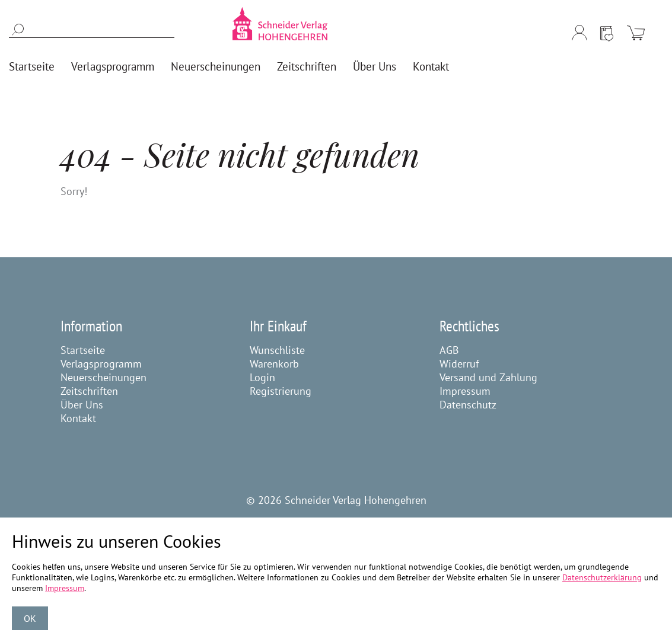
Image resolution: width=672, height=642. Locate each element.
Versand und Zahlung (488, 377)
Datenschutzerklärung (602, 577)
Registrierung (281, 391)
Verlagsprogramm (101, 364)
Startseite (83, 350)
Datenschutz (468, 405)
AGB (449, 350)
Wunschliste (277, 350)
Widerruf (459, 364)
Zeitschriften (89, 391)
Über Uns (82, 405)
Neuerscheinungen (103, 377)
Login (262, 377)
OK (30, 618)
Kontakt (78, 418)
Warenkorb (274, 364)
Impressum (465, 391)
